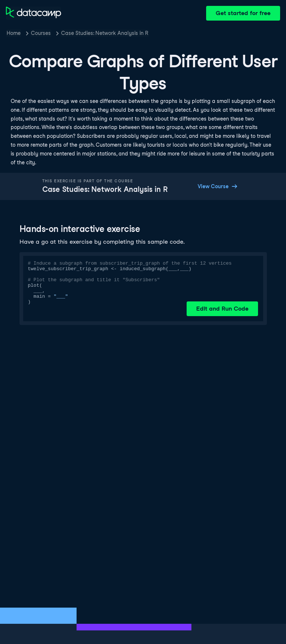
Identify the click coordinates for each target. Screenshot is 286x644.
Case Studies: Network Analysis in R (105, 33)
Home (14, 33)
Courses (41, 33)
